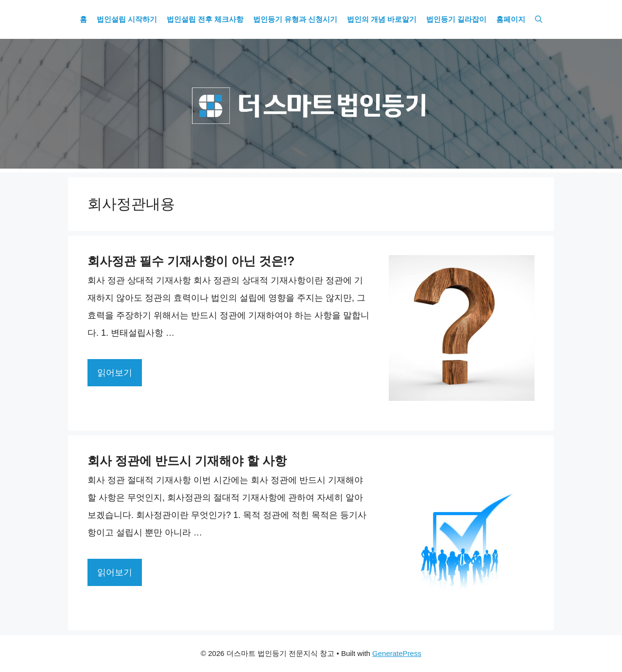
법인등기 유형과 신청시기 (295, 19)
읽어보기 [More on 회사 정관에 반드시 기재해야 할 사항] (115, 572)
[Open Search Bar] (539, 19)
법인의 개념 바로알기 (382, 19)
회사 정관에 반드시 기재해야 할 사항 (187, 461)
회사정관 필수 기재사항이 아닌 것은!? (191, 261)
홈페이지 (511, 19)
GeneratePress (397, 653)
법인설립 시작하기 (127, 19)
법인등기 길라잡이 (456, 19)
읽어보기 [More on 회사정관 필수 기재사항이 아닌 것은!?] (115, 373)
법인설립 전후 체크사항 (205, 19)
